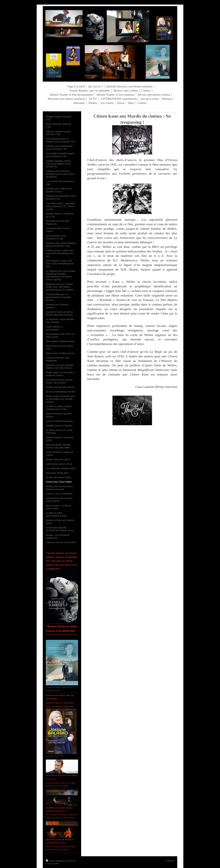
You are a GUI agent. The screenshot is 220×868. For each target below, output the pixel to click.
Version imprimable (56, 861)
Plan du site (71, 861)
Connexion (170, 861)
